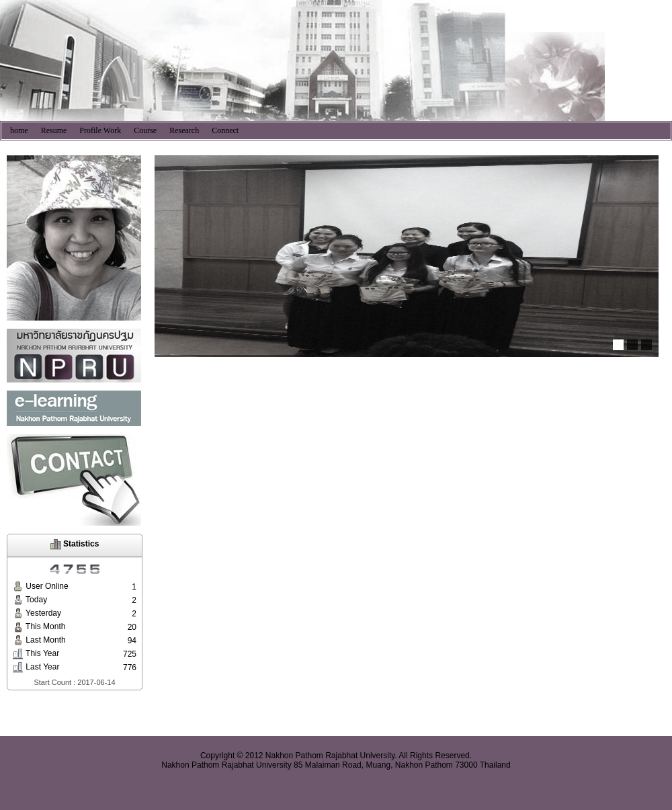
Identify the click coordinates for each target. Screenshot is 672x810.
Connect (225, 130)
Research (184, 130)
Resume (54, 130)
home (19, 130)
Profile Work (100, 130)
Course (145, 130)
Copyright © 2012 (232, 756)
